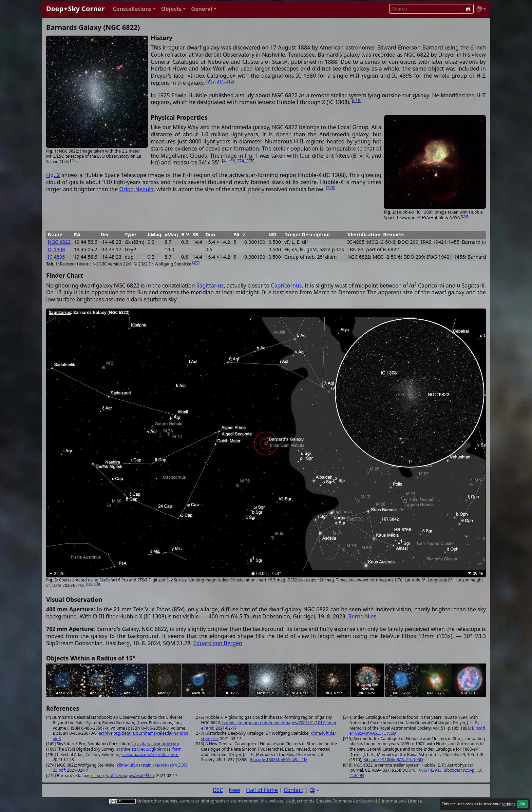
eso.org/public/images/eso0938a (123, 776)
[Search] (468, 9)
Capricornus (286, 285)
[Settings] (314, 790)
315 (230, 81)
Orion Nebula (136, 189)
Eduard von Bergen (218, 643)
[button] (134, 9)
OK (523, 804)
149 (89, 584)
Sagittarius (210, 285)
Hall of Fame (262, 790)
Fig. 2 (53, 175)
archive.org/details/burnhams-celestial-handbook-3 (120, 736)
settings (509, 804)
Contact (293, 790)
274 (240, 161)
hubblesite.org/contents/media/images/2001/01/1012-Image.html (269, 725)
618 (357, 101)
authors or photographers (204, 801)
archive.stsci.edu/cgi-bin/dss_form (149, 749)
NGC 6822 (59, 242)
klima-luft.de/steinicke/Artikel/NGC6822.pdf (120, 768)
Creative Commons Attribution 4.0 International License (369, 801)
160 (96, 584)
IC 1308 (56, 249)
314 (220, 81)
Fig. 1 (251, 156)
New (235, 790)
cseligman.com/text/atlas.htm (150, 755)
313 (211, 81)
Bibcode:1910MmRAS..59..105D (393, 760)
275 (73, 160)
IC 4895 (56, 257)
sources (170, 801)
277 (196, 263)
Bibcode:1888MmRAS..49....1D (278, 760)
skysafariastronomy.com (156, 744)
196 (232, 161)
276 (465, 216)
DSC (218, 790)
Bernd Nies (362, 616)
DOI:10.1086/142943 (422, 770)
